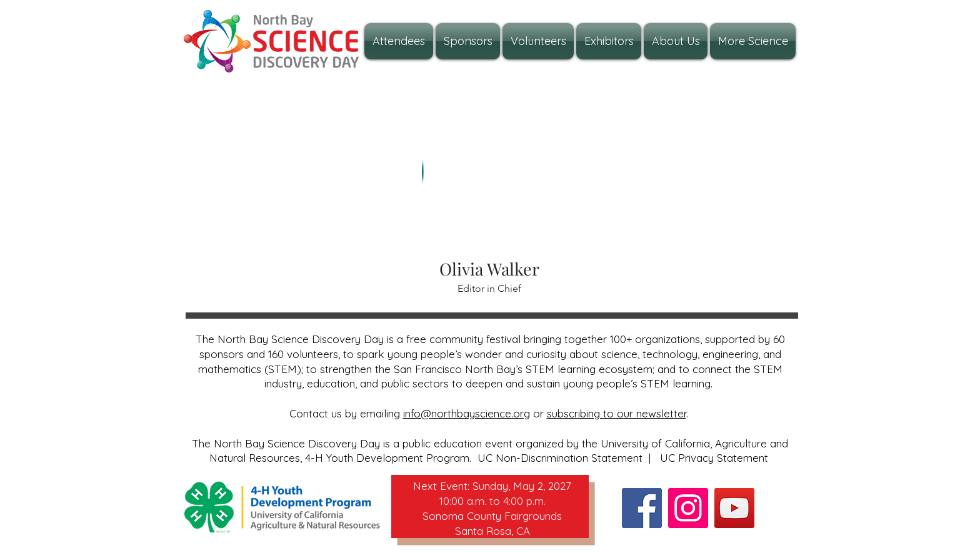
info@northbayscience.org (467, 413)
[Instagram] (688, 508)
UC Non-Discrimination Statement (560, 458)
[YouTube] (734, 508)
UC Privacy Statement (714, 458)
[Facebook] (642, 508)
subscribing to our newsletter (617, 413)
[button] (676, 41)
